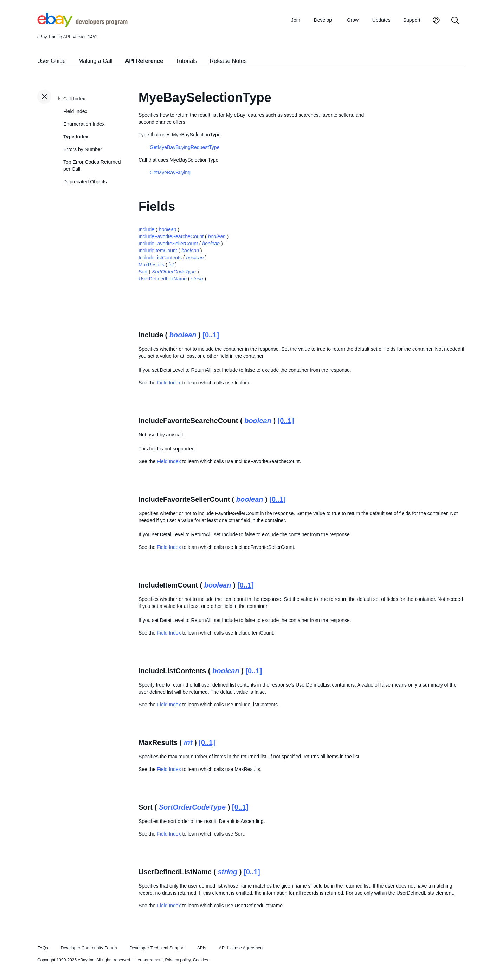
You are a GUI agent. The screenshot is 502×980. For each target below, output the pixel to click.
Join (296, 20)
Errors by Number (83, 149)
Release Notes (228, 61)
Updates (381, 20)
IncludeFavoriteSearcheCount (171, 236)
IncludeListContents (160, 258)
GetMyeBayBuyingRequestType (185, 147)
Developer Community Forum (89, 948)
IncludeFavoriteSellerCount (168, 244)
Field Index (75, 111)
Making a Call (95, 61)
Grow (353, 20)
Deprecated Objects (85, 182)
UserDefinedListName (163, 279)
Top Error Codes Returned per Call (92, 166)
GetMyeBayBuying (170, 173)
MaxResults (151, 265)
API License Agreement (241, 948)
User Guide (52, 61)
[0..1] (211, 335)
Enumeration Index (84, 124)
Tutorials (186, 61)
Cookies (201, 960)
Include (146, 229)
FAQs (43, 948)
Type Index (76, 137)
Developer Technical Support (157, 948)
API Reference (144, 61)
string (197, 279)
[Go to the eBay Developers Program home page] (82, 25)
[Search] (455, 21)
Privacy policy (178, 960)
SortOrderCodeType (174, 272)
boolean (168, 229)
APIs (202, 948)
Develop (323, 20)
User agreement (148, 960)
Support (412, 20)
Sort (143, 272)
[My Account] (436, 21)
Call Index (74, 99)
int (171, 265)
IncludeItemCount (158, 251)
